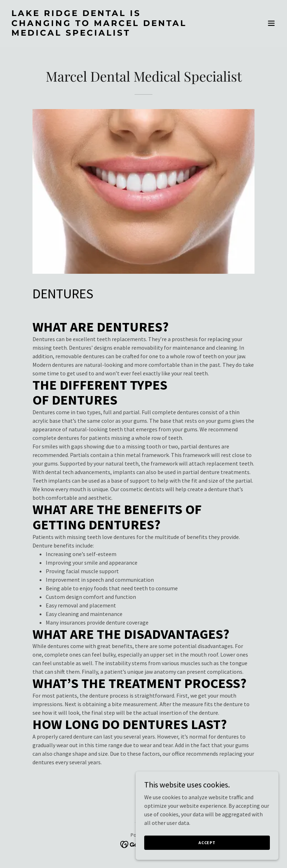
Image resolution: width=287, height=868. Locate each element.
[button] (271, 23)
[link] (103, 34)
